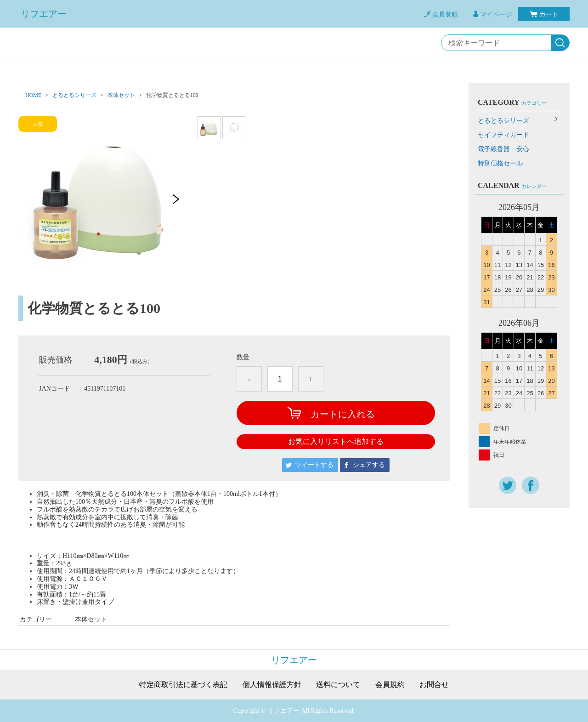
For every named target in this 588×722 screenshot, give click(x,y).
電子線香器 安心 (503, 149)
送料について (338, 685)
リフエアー (44, 14)
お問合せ (434, 685)
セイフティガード (503, 135)
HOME (33, 95)
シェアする (369, 465)
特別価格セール (500, 163)
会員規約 (390, 685)
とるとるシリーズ (74, 95)
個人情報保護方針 (272, 685)
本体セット (121, 95)
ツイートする (314, 465)
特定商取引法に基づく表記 (183, 685)
